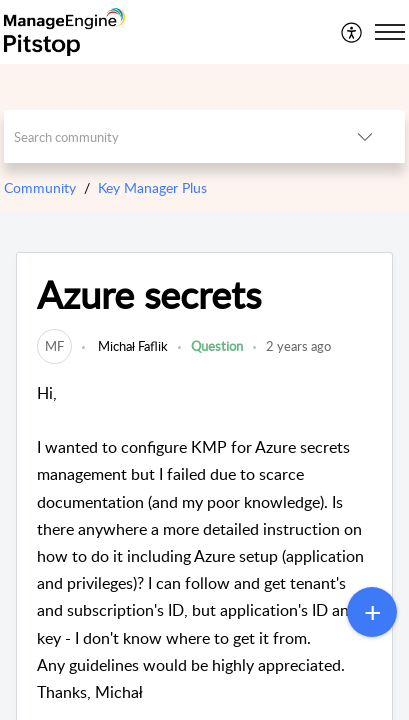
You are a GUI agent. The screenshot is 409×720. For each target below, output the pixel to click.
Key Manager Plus (152, 187)
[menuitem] (352, 32)
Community (40, 187)
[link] (54, 346)
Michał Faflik (131, 346)
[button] (352, 32)
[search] (164, 136)
